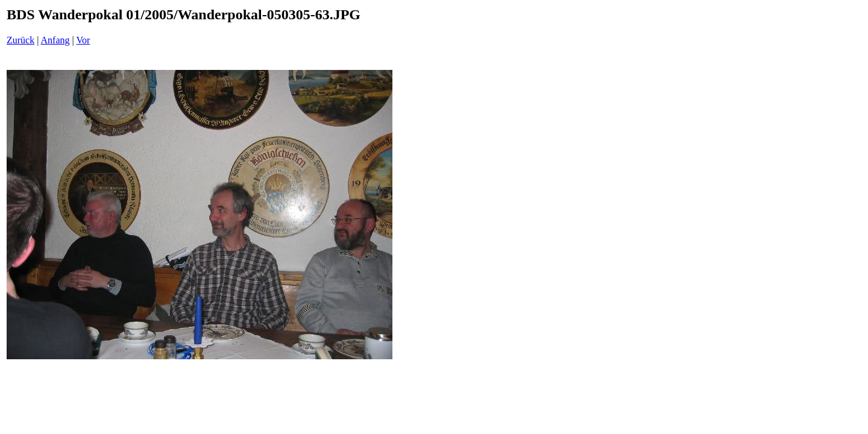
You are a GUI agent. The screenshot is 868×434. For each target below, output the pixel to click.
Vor (83, 40)
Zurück (20, 40)
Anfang (55, 40)
